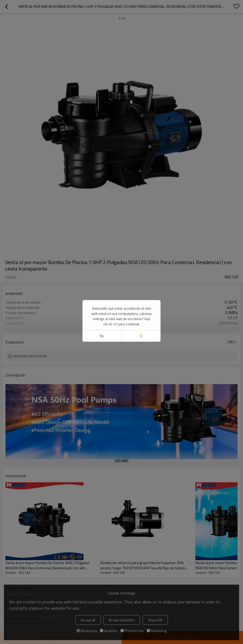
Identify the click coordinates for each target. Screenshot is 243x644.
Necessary (87, 631)
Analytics (109, 631)
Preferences (132, 631)
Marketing (157, 631)
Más (231, 342)
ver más (122, 327)
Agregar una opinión (30, 356)
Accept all (88, 620)
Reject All (155, 620)
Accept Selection (122, 620)
